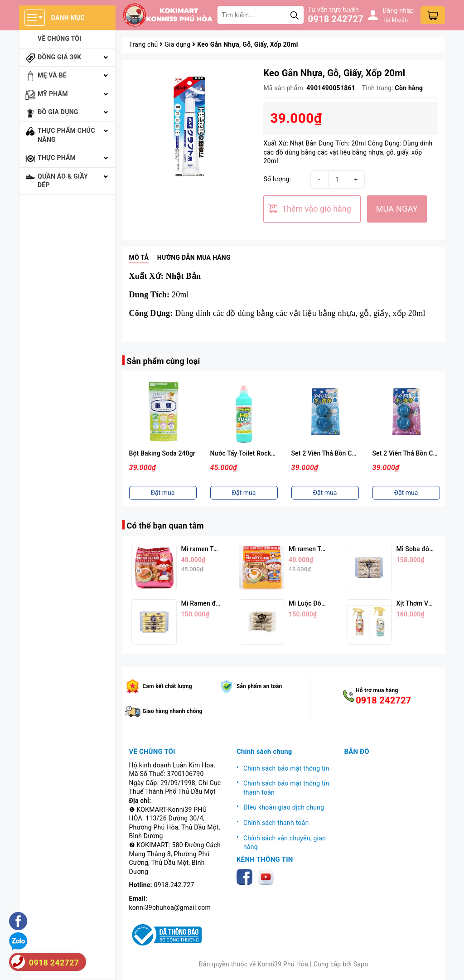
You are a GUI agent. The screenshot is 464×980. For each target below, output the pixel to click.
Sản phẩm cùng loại (164, 361)
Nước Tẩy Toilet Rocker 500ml (254, 453)
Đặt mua (163, 493)
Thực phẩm (57, 158)
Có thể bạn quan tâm (165, 526)
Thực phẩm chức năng (66, 135)
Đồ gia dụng (58, 112)
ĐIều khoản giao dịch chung (284, 807)
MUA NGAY (397, 209)
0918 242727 (336, 19)
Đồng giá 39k (59, 57)
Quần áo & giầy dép (63, 181)
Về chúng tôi (60, 39)
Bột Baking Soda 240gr (162, 453)
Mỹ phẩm (53, 94)
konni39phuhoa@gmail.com (170, 907)
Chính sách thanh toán (276, 823)
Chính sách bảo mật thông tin (286, 768)
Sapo (361, 964)
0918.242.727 (174, 885)
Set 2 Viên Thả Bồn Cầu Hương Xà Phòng (350, 453)
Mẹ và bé (52, 75)
